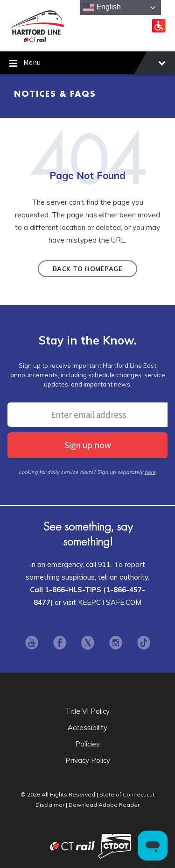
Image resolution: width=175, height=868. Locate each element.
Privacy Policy (88, 760)
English (102, 7)
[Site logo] (37, 41)
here (150, 472)
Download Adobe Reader (104, 805)
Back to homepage (87, 269)
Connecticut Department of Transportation (115, 846)
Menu (87, 64)
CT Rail (51, 846)
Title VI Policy (87, 711)
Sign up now (88, 445)
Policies (87, 744)
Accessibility (87, 728)
